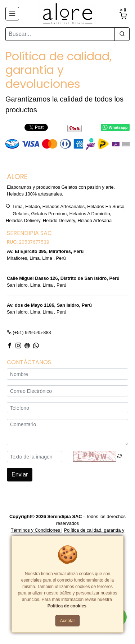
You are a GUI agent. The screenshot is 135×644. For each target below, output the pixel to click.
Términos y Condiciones (36, 530)
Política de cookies (67, 606)
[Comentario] (67, 432)
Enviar (20, 474)
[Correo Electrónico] (67, 391)
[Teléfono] (67, 408)
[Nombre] (67, 374)
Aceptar (67, 621)
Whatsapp (115, 127)
